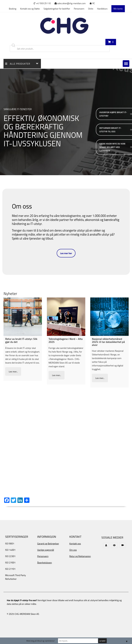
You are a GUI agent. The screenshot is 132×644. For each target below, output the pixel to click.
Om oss (73, 550)
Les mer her (66, 253)
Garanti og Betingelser (48, 543)
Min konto (118, 9)
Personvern (79, 9)
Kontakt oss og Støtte (30, 9)
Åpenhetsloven (45, 562)
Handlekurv (102, 9)
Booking (12, 9)
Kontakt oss (75, 543)
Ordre (91, 9)
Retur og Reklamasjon (80, 556)
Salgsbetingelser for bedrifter (57, 9)
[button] (126, 64)
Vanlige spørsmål (46, 550)
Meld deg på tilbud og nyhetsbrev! (40, 641)
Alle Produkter (18, 64)
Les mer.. (13, 371)
